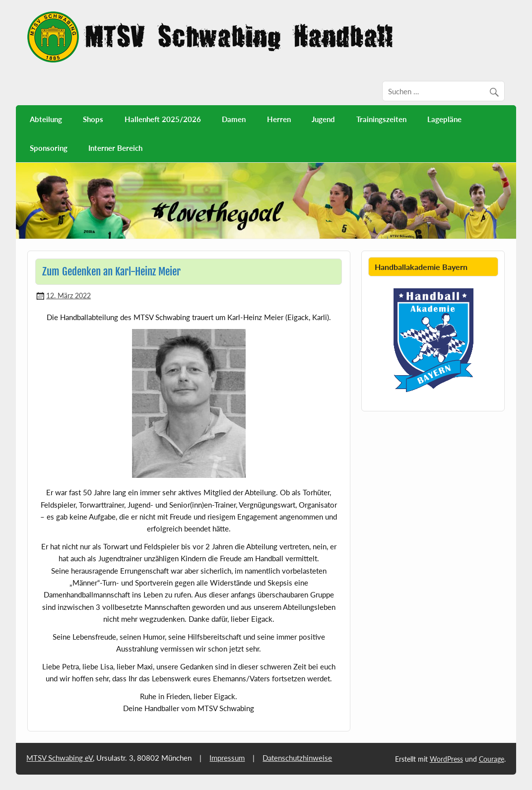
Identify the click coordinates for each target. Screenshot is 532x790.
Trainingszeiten (381, 119)
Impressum (227, 758)
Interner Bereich (115, 148)
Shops (93, 119)
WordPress (446, 759)
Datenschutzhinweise (297, 758)
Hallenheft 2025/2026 (163, 119)
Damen (234, 119)
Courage (492, 759)
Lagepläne (444, 119)
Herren (279, 119)
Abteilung (46, 119)
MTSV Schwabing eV (60, 758)
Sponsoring (49, 148)
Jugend (323, 119)
